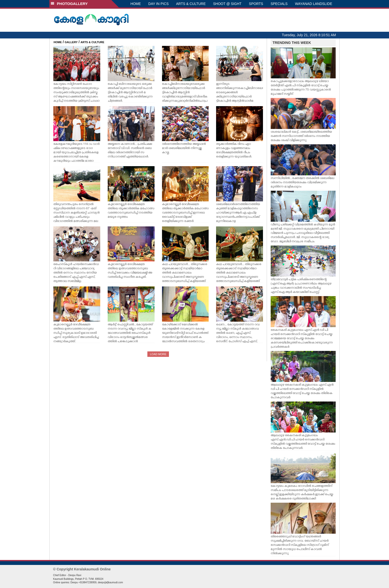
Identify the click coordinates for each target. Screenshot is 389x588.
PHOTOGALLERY (69, 4)
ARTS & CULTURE (191, 4)
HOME (136, 4)
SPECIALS (279, 4)
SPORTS (256, 4)
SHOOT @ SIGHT (227, 4)
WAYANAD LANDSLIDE (314, 4)
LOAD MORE (158, 354)
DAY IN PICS (159, 4)
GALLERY (71, 42)
